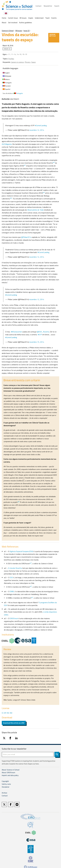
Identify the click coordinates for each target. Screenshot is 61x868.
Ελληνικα (7, 76)
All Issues (23, 18)
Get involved (13, 22)
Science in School (8, 31)
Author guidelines (26, 22)
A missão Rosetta (15, 568)
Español (6, 89)
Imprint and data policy (10, 775)
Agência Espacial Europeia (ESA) (21, 551)
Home (4, 18)
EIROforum (14, 618)
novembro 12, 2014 (37, 130)
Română (7, 86)
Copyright (5, 781)
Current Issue (13, 18)
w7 (31, 586)
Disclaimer (6, 787)
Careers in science (17, 62)
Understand (39, 18)
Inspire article (53, 35)
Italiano (6, 79)
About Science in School (11, 770)
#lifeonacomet (16, 332)
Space (33, 62)
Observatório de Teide (36, 210)
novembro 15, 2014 (37, 342)
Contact (39, 6)
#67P (40, 335)
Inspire (31, 18)
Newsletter (48, 6)
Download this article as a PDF (14, 723)
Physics (28, 62)
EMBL (12, 591)
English (6, 73)
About (4, 22)
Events (54, 18)
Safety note (6, 784)
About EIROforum (8, 772)
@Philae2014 (26, 237)
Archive (4, 793)
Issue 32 (27, 31)
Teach (47, 18)
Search (57, 6)
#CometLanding (41, 125)
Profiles (11, 59)
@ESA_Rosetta (43, 332)
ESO (11, 577)
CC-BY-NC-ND (7, 713)
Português (7, 83)
